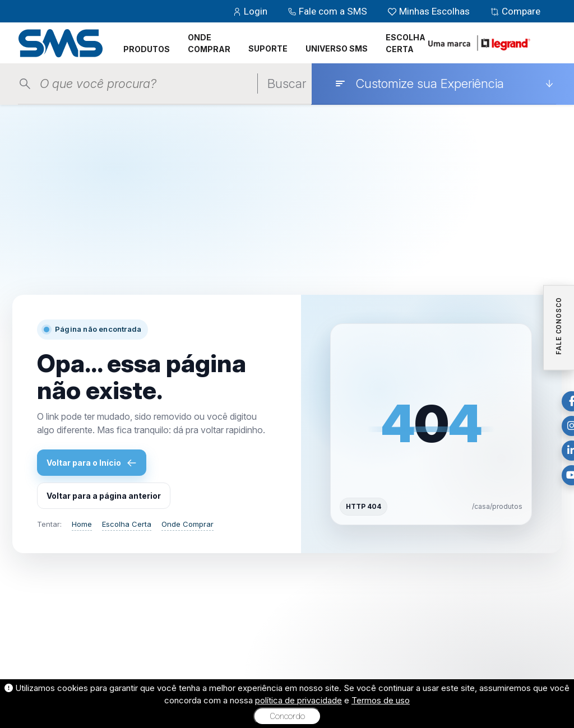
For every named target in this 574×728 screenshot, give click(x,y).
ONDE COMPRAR (209, 43)
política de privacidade (298, 700)
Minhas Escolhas (430, 11)
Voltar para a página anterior (104, 496)
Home (82, 524)
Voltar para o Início (92, 463)
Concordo (287, 716)
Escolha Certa (127, 524)
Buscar (287, 84)
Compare (515, 11)
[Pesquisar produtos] (149, 84)
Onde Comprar (188, 524)
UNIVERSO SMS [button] (337, 48)
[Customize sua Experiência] (444, 84)
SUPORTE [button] (268, 48)
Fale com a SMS (328, 11)
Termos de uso (381, 700)
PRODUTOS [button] (147, 49)
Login (251, 11)
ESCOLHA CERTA (406, 43)
